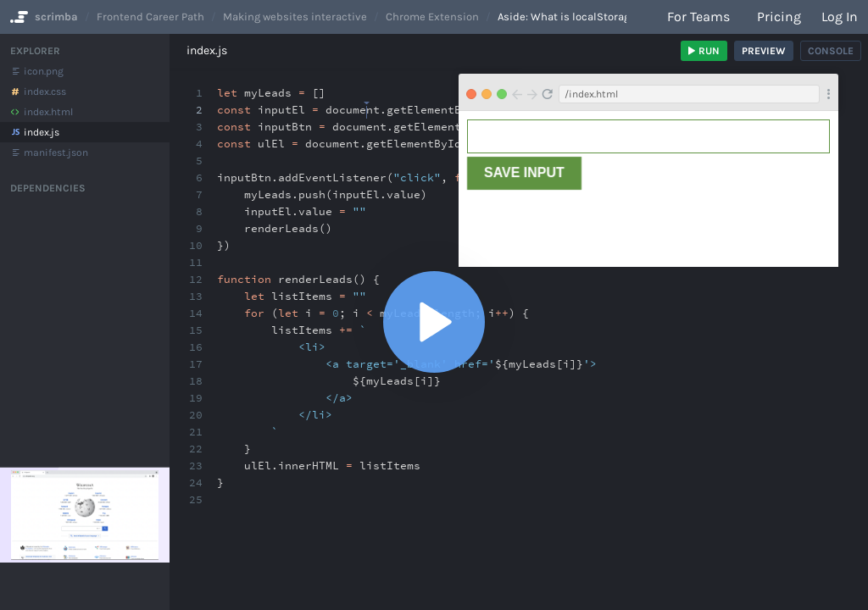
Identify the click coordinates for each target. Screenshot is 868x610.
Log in (840, 17)
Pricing (779, 17)
